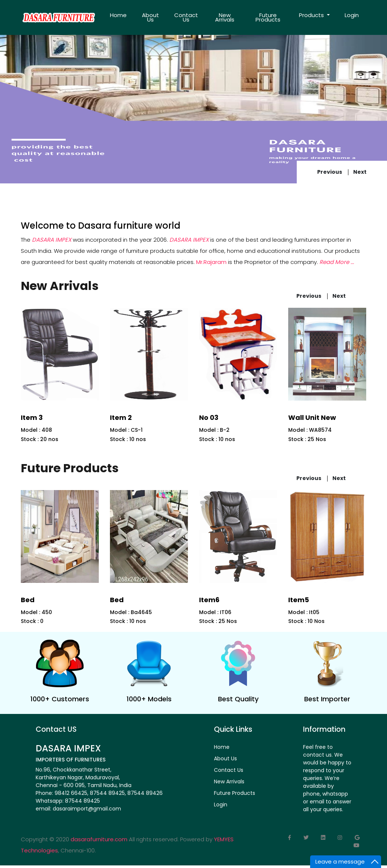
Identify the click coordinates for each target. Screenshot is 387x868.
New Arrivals (225, 17)
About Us (150, 17)
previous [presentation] (330, 172)
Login (352, 15)
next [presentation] (360, 172)
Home (118, 15)
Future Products (268, 17)
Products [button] (312, 15)
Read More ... (337, 262)
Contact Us (186, 17)
